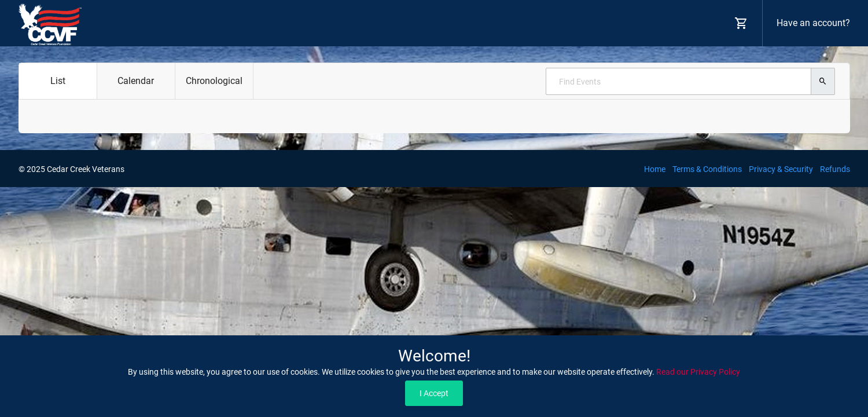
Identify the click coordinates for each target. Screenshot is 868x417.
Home (655, 169)
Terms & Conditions (707, 169)
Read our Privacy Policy (698, 372)
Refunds (835, 169)
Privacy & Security (781, 169)
